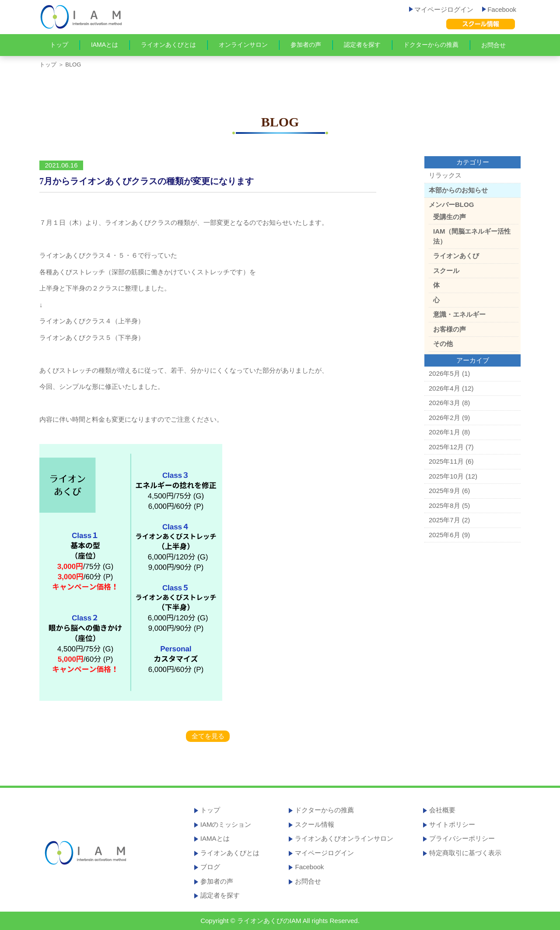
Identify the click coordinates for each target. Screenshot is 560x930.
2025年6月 (444, 535)
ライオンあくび (456, 256)
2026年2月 (444, 418)
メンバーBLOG (451, 205)
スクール (446, 271)
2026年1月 (444, 432)
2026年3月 (444, 403)
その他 (443, 344)
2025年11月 (446, 461)
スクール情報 (315, 824)
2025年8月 (444, 505)
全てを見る (208, 736)
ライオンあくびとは (168, 45)
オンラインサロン (243, 45)
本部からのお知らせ (458, 190)
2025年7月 (444, 520)
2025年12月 (446, 447)
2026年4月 (444, 388)
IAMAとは (105, 45)
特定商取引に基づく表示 (465, 853)
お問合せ (493, 45)
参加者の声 (306, 45)
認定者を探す (362, 45)
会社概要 (442, 810)
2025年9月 (444, 491)
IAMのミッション (226, 824)
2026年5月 (444, 373)
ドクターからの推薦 (431, 45)
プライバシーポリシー (462, 838)
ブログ (210, 867)
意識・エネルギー (459, 314)
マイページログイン (441, 9)
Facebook (499, 9)
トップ (59, 45)
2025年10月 (446, 476)
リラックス (445, 175)
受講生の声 (450, 217)
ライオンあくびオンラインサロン (344, 838)
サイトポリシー (452, 824)
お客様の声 (450, 329)
